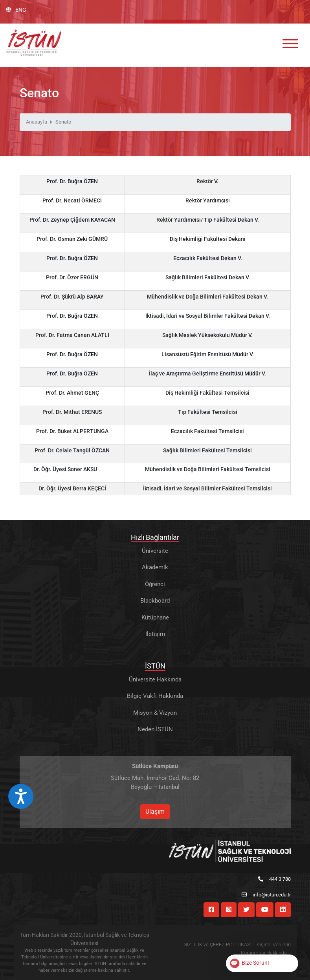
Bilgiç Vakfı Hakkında (155, 696)
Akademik (155, 567)
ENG (16, 10)
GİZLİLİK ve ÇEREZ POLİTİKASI (217, 944)
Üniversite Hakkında (155, 679)
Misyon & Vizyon (155, 713)
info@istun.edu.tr (266, 895)
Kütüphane (155, 618)
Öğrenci (155, 584)
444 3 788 (274, 879)
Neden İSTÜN (155, 729)
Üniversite (155, 551)
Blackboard (155, 601)
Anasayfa (37, 122)
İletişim (155, 634)
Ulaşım (155, 812)
